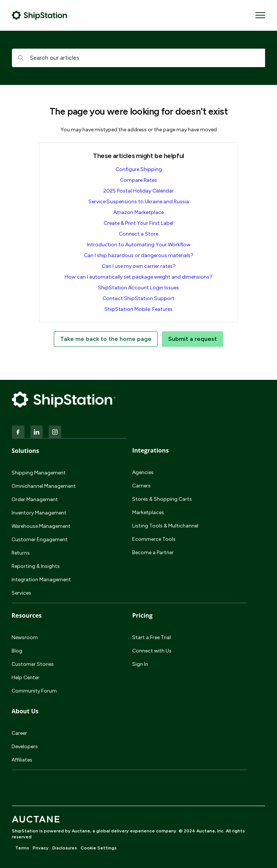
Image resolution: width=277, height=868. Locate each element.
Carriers (141, 486)
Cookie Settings (99, 848)
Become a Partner (153, 553)
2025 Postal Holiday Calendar (138, 191)
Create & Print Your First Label (138, 223)
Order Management (35, 499)
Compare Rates (138, 180)
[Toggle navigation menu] (260, 15)
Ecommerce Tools (154, 539)
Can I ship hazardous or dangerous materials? (139, 255)
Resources (27, 615)
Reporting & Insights (36, 566)
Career (19, 733)
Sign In (140, 664)
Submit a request (193, 339)
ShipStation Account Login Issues (138, 288)
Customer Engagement (40, 540)
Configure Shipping (139, 169)
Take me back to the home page (106, 339)
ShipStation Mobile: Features (138, 309)
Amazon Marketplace (138, 212)
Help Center (25, 678)
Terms (22, 848)
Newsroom (25, 637)
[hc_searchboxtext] (138, 58)
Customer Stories (33, 664)
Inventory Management (39, 513)
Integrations (150, 450)
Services (21, 593)
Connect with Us (152, 651)
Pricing (142, 615)
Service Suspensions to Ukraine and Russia (139, 202)
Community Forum (34, 691)
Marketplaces (148, 512)
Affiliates (22, 760)
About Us (25, 711)
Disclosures (65, 848)
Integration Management (41, 580)
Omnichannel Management (44, 486)
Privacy (41, 848)
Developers (25, 747)
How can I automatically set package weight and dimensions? (138, 277)
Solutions (25, 451)
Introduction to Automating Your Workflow (139, 245)
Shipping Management (39, 473)
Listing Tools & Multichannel (165, 526)
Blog (17, 651)
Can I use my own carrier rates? (139, 266)
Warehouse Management (41, 526)
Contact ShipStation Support (138, 298)
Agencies (143, 472)
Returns (21, 553)
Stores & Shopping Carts (162, 499)
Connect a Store (138, 234)
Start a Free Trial (151, 637)
